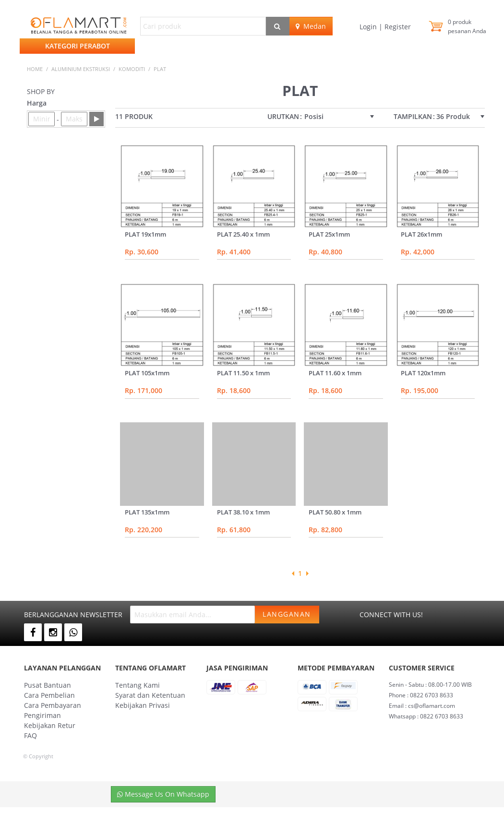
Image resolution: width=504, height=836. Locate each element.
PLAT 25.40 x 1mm (243, 234)
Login (369, 27)
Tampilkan (413, 117)
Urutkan (283, 117)
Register (397, 27)
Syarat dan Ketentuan (150, 695)
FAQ (30, 735)
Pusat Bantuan (48, 685)
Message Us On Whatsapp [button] (163, 794)
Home (35, 69)
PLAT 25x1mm (329, 234)
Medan (311, 26)
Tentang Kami (138, 685)
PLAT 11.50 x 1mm (243, 373)
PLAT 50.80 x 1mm (335, 512)
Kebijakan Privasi (143, 705)
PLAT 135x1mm (147, 512)
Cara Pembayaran (53, 705)
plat (160, 69)
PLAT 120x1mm (423, 373)
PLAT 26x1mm (421, 234)
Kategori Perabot (78, 46)
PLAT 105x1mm (147, 373)
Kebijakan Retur (50, 725)
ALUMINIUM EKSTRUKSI (81, 69)
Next (307, 573)
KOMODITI (132, 69)
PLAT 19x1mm (145, 234)
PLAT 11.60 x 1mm (335, 373)
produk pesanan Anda (467, 26)
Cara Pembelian (49, 695)
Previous (293, 573)
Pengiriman (42, 715)
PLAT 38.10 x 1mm (243, 512)
